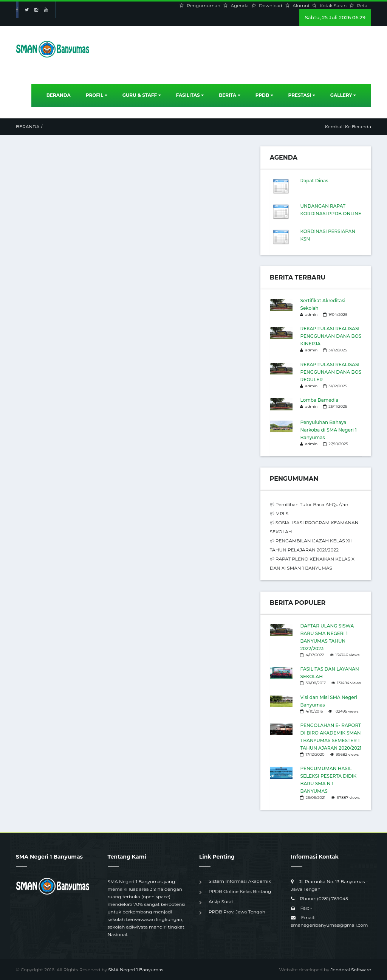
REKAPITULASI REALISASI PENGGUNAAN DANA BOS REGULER (331, 372)
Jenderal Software (351, 970)
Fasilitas (190, 95)
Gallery (343, 95)
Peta (362, 5)
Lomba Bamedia (319, 400)
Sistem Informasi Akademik (240, 881)
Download (271, 5)
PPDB (264, 95)
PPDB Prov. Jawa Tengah (237, 912)
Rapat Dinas (314, 181)
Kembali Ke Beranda (348, 127)
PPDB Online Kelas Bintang (240, 891)
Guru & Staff (142, 95)
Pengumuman (204, 5)
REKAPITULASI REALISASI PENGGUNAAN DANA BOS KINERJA (331, 336)
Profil (97, 95)
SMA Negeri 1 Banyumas (136, 970)
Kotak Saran (334, 5)
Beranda (59, 95)
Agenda (240, 5)
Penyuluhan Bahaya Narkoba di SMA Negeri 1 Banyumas (328, 430)
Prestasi (302, 95)
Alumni (301, 5)
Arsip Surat (221, 902)
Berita (230, 95)
